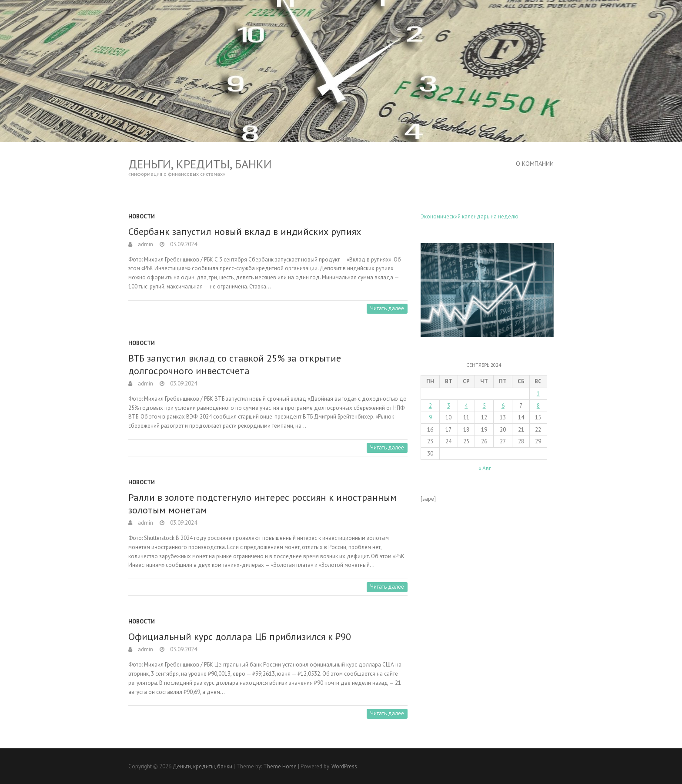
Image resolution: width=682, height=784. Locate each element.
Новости (142, 216)
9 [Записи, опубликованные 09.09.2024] (430, 417)
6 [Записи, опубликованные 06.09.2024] (503, 406)
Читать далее (387, 308)
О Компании (535, 164)
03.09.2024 (183, 244)
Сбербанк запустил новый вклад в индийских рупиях (245, 231)
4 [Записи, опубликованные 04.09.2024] (466, 406)
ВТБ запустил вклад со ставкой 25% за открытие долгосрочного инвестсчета (235, 364)
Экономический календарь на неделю (470, 216)
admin (145, 244)
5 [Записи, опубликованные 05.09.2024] (484, 406)
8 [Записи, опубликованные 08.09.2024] (538, 406)
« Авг (485, 468)
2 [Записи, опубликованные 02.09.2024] (430, 406)
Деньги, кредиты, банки (200, 164)
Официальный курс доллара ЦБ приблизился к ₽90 (240, 637)
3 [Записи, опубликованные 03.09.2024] (449, 406)
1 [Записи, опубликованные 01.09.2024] (538, 394)
